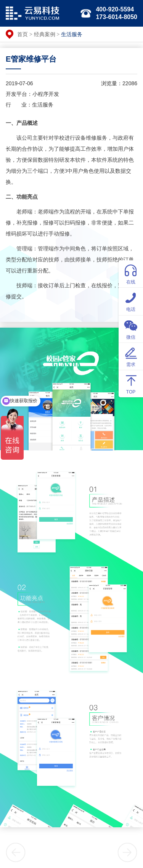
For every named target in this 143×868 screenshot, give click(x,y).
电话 (131, 301)
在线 (131, 273)
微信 (131, 329)
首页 (22, 34)
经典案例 (45, 34)
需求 (131, 356)
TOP (131, 383)
